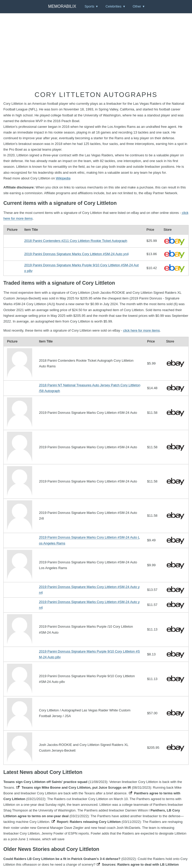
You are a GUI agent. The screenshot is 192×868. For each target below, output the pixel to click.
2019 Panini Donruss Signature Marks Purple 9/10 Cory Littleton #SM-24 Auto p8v (81, 268)
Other (137, 6)
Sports (90, 6)
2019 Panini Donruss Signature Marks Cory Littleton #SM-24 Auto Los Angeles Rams (89, 540)
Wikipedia (63, 178)
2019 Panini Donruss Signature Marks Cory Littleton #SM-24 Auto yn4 (76, 254)
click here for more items (141, 330)
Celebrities (114, 6)
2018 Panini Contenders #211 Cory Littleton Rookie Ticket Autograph (76, 241)
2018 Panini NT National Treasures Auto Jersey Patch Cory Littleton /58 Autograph (90, 388)
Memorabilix (62, 6)
